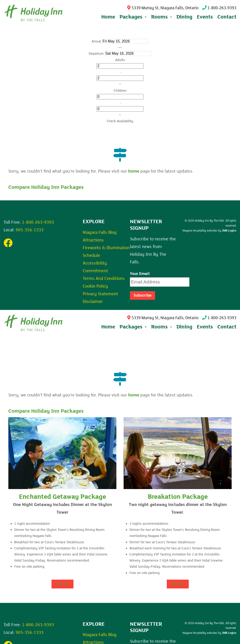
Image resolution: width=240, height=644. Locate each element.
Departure (96, 54)
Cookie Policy (95, 286)
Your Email (140, 274)
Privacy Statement (100, 294)
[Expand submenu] (145, 17)
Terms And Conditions (104, 279)
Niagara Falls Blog (100, 232)
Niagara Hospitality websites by (209, 231)
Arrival (96, 41)
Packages (133, 327)
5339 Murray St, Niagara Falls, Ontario (163, 8)
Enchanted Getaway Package (62, 497)
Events (205, 17)
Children (120, 91)
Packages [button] (133, 17)
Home (108, 17)
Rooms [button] (162, 17)
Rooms (162, 327)
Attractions (93, 240)
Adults (120, 60)
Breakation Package (178, 497)
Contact (227, 17)
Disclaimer (93, 302)
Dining (184, 17)
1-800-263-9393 (219, 8)
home (134, 171)
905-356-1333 (30, 230)
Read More (62, 584)
